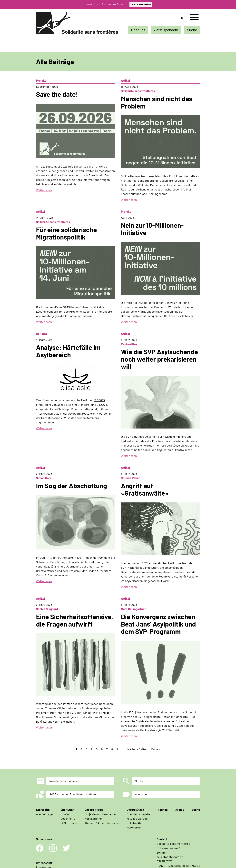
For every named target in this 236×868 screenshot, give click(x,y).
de (175, 18)
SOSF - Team (69, 823)
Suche (192, 30)
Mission (65, 814)
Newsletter (134, 827)
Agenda (163, 810)
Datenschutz (44, 863)
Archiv (180, 810)
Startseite (43, 810)
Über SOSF (67, 810)
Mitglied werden (137, 818)
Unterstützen (135, 810)
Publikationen (94, 818)
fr (181, 18)
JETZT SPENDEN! (141, 4)
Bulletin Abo (135, 823)
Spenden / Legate (138, 814)
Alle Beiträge (44, 814)
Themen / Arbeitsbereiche (102, 823)
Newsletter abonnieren (64, 781)
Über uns (138, 30)
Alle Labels (142, 794)
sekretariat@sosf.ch (170, 857)
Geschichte (68, 818)
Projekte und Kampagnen (101, 814)
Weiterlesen (44, 190)
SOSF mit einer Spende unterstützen (73, 794)
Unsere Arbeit (94, 810)
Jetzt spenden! (166, 30)
